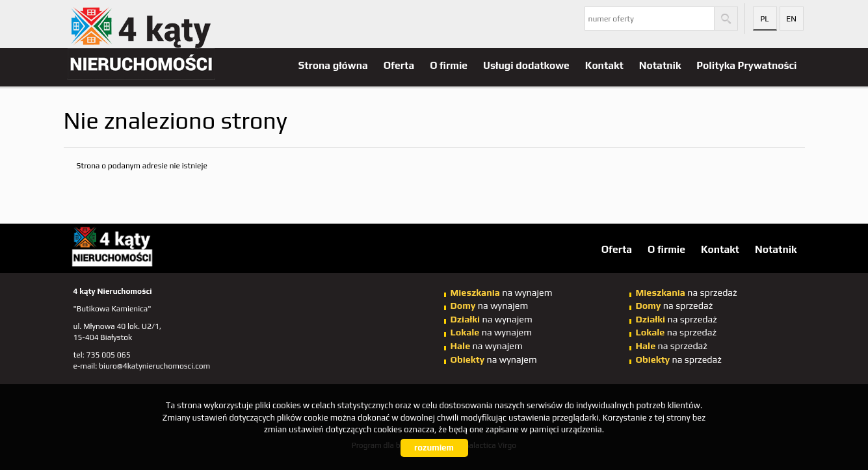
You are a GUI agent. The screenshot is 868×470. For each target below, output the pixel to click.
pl (764, 19)
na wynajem (502, 293)
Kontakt (604, 65)
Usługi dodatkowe (526, 65)
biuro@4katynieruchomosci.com (154, 366)
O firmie (449, 65)
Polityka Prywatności (746, 65)
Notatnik (660, 65)
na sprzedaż (687, 293)
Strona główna (333, 65)
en (791, 19)
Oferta (399, 65)
